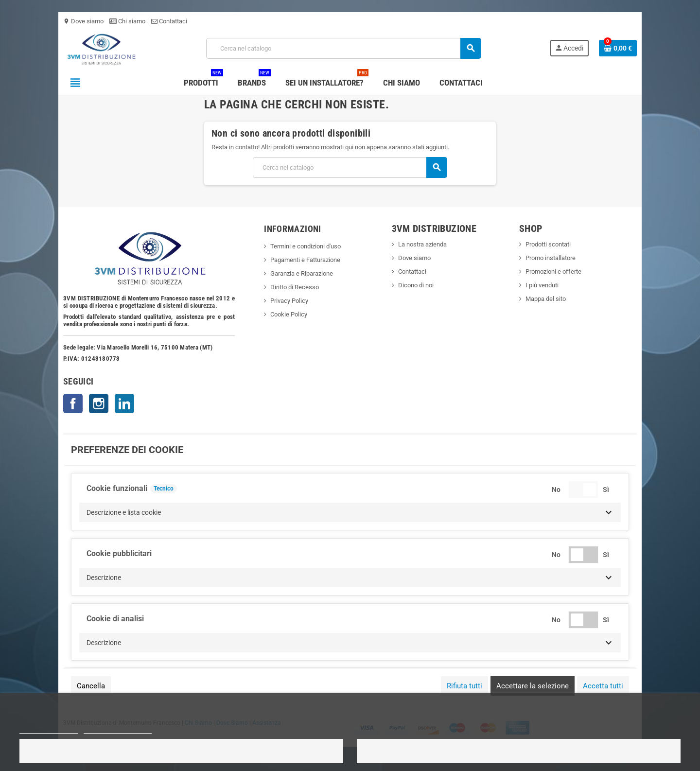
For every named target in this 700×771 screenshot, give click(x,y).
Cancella (91, 686)
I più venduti (542, 285)
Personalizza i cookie (118, 729)
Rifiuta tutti (464, 686)
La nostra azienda (422, 244)
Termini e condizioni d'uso (306, 246)
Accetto (519, 751)
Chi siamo (127, 21)
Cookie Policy (289, 314)
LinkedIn (124, 403)
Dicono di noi (416, 285)
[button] (350, 512)
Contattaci (169, 21)
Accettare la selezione (533, 686)
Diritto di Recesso (295, 287)
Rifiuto (181, 751)
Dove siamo (83, 21)
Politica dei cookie (49, 729)
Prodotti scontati (548, 244)
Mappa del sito (546, 299)
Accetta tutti (603, 686)
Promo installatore (551, 258)
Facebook (73, 403)
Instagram (99, 403)
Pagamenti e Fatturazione (305, 260)
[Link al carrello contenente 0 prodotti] (618, 48)
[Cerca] (343, 48)
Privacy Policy (289, 301)
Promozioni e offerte (553, 272)
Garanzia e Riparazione (302, 273)
